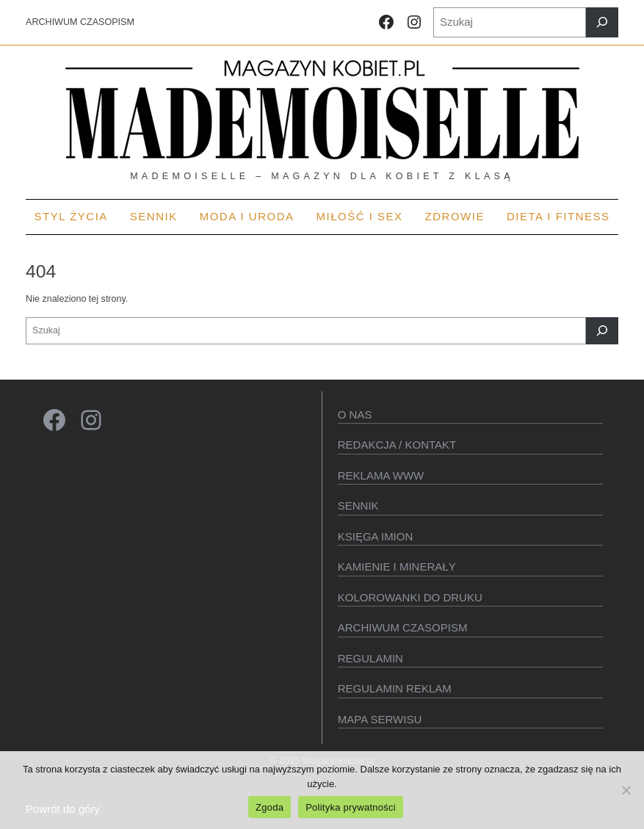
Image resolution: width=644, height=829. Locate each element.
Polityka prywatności (351, 807)
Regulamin (370, 658)
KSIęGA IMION (376, 536)
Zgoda (269, 807)
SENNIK (358, 506)
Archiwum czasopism (403, 627)
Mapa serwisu (380, 719)
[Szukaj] (602, 22)
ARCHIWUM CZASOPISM (80, 22)
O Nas (355, 414)
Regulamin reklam (395, 688)
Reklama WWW (381, 475)
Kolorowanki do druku (410, 597)
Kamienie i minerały (397, 566)
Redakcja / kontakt (397, 445)
